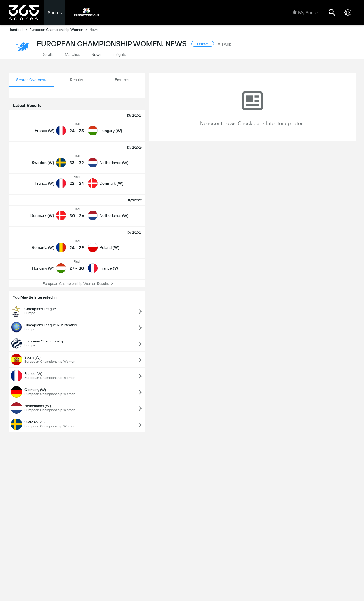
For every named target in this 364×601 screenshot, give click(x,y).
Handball (19, 30)
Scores (55, 13)
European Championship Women (59, 30)
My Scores (306, 12)
